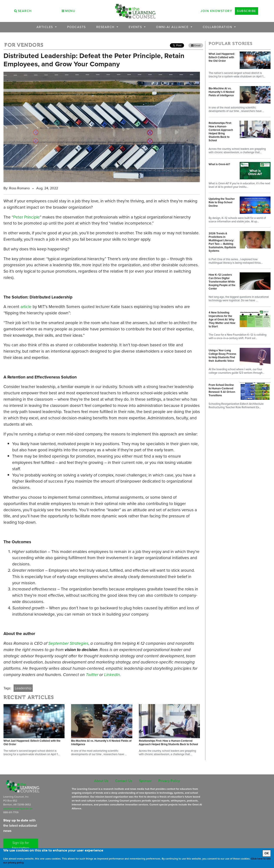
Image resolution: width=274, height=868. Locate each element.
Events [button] (136, 27)
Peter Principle (27, 217)
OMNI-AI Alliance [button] (173, 27)
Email (196, 45)
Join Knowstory (216, 11)
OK (267, 853)
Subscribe (247, 11)
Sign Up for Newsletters (21, 845)
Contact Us (124, 781)
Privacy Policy (169, 781)
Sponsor (145, 781)
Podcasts (76, 27)
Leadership (23, 688)
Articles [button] (45, 27)
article (26, 307)
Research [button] (106, 27)
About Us (101, 781)
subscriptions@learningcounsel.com (18, 809)
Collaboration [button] (218, 27)
